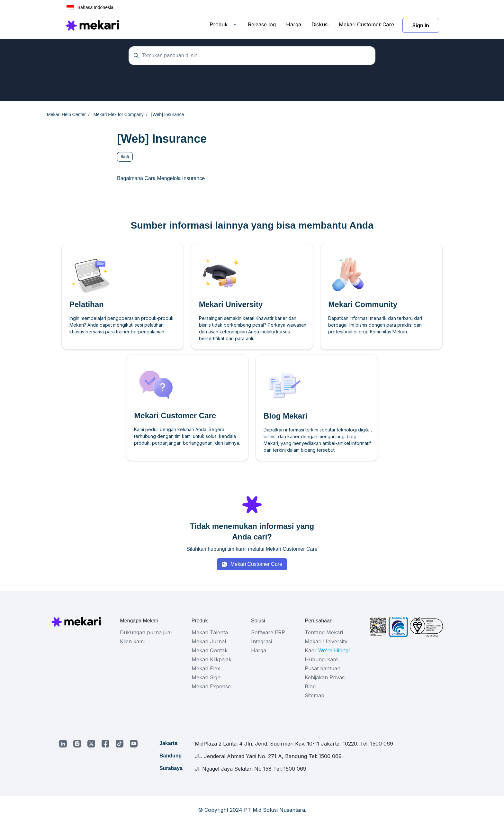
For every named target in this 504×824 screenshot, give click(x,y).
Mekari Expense (211, 686)
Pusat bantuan (323, 668)
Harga (294, 24)
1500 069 (382, 744)
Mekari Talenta (210, 632)
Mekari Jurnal (209, 641)
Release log (262, 24)
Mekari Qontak (210, 650)
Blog (310, 686)
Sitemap (315, 695)
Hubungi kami (322, 659)
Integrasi (261, 641)
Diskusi (320, 24)
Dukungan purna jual (146, 632)
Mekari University (326, 641)
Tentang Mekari (324, 632)
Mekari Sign (206, 677)
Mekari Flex (206, 668)
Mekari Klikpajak (212, 659)
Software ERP (268, 632)
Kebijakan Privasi (325, 677)
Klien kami (132, 641)
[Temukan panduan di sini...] (252, 56)
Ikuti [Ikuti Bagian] (125, 157)
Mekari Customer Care (366, 24)
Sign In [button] (421, 25)
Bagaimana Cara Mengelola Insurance (161, 178)
